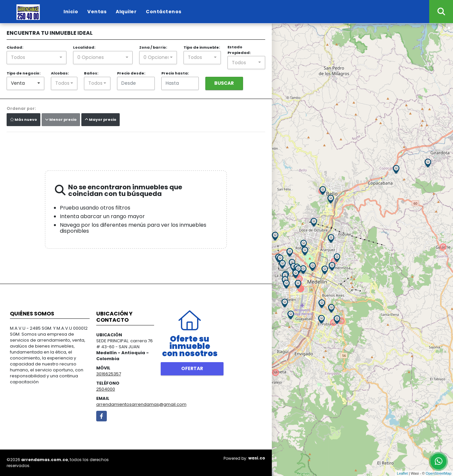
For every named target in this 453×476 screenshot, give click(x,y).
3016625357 (109, 374)
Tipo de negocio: (23, 73)
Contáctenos (164, 12)
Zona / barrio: (153, 47)
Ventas (97, 12)
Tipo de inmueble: (202, 47)
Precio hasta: (175, 73)
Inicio (71, 12)
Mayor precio (101, 119)
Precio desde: (131, 73)
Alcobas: (60, 73)
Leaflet (402, 473)
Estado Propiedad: (239, 50)
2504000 (106, 389)
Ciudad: (15, 47)
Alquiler (126, 12)
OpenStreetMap (438, 473)
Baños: (91, 73)
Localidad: (84, 47)
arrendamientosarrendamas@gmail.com (141, 404)
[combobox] (37, 58)
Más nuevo (23, 119)
